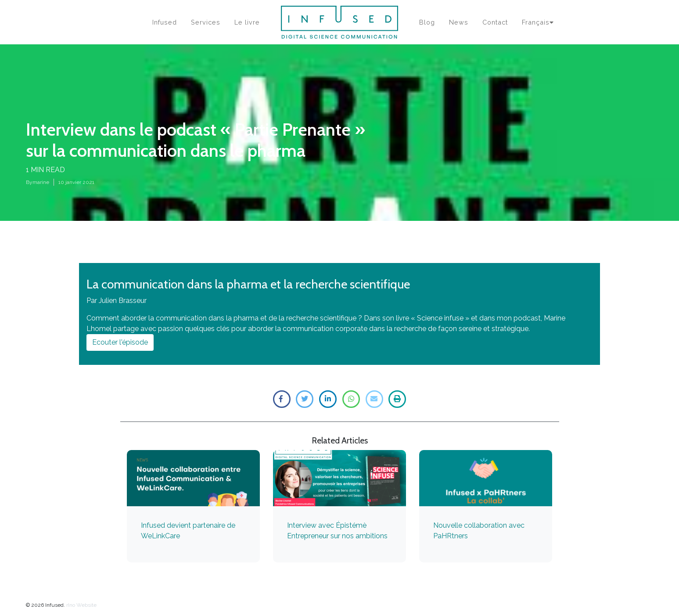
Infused (165, 22)
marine (41, 182)
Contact (495, 22)
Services (206, 22)
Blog (427, 22)
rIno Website (81, 605)
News (459, 22)
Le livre (247, 22)
